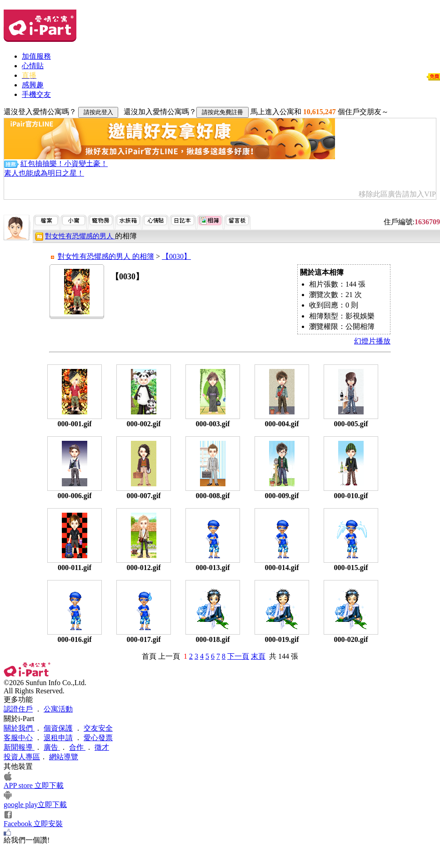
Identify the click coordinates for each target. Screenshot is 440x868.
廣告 (52, 747)
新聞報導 (19, 747)
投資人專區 (22, 757)
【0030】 (176, 256)
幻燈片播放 (372, 341)
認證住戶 (18, 709)
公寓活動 (58, 709)
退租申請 (58, 738)
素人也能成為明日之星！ (44, 173)
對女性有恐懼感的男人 (80, 236)
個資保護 (58, 728)
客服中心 (18, 738)
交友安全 (98, 728)
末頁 (258, 656)
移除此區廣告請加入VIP (397, 194)
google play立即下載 (35, 805)
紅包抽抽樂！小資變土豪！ (64, 164)
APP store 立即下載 (34, 785)
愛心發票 (98, 738)
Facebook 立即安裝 (33, 824)
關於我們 (19, 728)
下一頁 (238, 656)
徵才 (102, 747)
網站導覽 (64, 757)
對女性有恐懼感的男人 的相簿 (106, 256)
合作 (77, 747)
